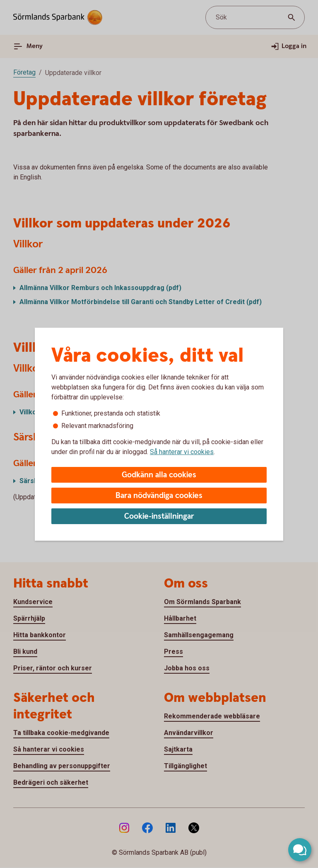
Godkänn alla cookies (159, 475)
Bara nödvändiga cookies (159, 496)
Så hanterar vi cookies (182, 452)
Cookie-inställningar (159, 516)
